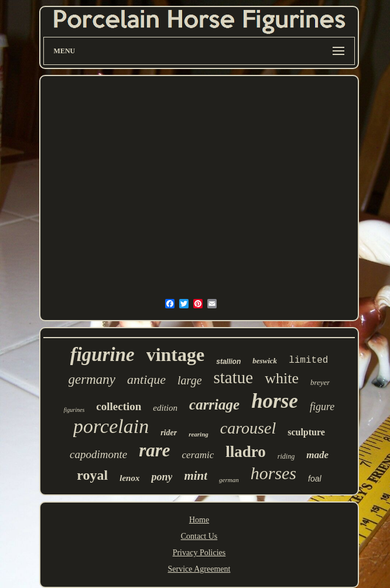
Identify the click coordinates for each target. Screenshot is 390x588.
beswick (265, 361)
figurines (74, 410)
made (317, 455)
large (189, 380)
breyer (320, 382)
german (229, 480)
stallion (228, 362)
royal (92, 475)
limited (308, 360)
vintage (176, 355)
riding (286, 456)
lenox (129, 478)
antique (146, 379)
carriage (214, 405)
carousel (248, 428)
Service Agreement (199, 569)
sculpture (306, 432)
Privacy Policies (199, 553)
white (282, 378)
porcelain (111, 426)
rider (169, 433)
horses (273, 473)
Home (199, 520)
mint (196, 476)
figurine (102, 355)
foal (315, 479)
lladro (246, 452)
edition (165, 408)
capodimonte (98, 454)
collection (119, 406)
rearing (199, 434)
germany (92, 379)
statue (234, 377)
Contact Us (199, 536)
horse (275, 401)
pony (162, 477)
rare (154, 450)
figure (322, 407)
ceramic (198, 455)
